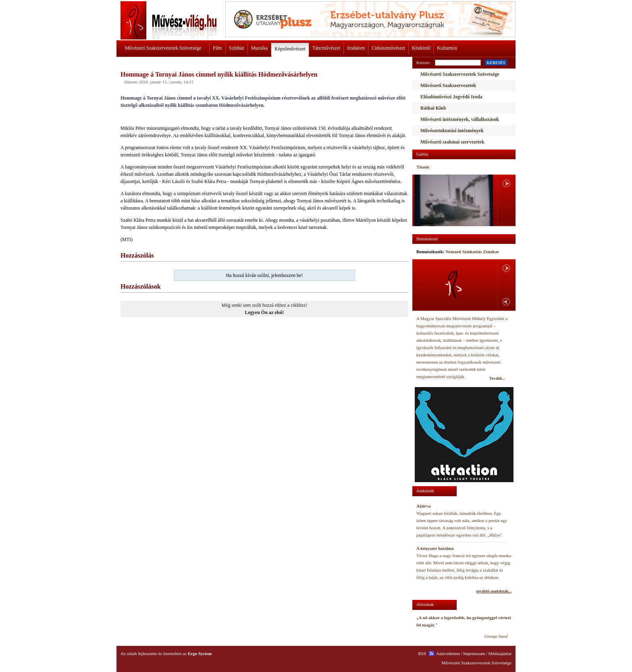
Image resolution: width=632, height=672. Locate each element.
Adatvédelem (448, 653)
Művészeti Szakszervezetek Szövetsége (163, 48)
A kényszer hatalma (435, 548)
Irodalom (356, 48)
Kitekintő (421, 48)
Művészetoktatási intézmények (452, 131)
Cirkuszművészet (388, 48)
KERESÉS (496, 63)
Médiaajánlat (500, 653)
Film (217, 48)
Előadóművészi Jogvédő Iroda (451, 97)
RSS (422, 653)
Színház (237, 48)
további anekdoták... (494, 591)
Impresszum (474, 653)
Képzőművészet (290, 49)
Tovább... (497, 378)
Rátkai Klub (433, 108)
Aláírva (423, 506)
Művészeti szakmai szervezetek (452, 142)
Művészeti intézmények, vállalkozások (460, 119)
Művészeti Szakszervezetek (448, 85)
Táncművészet (326, 48)
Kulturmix (447, 48)
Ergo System (200, 653)
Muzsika (259, 48)
